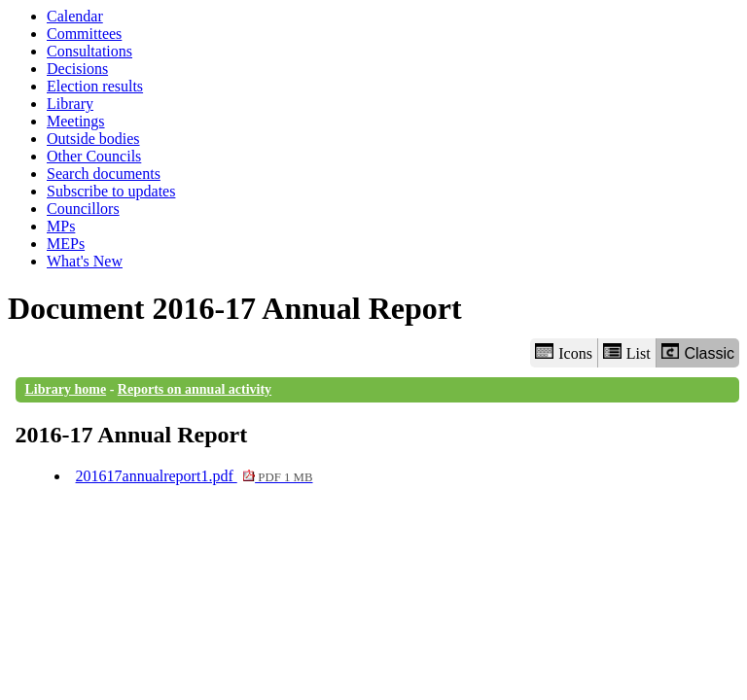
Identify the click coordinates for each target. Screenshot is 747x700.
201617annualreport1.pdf (195, 476)
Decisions (77, 69)
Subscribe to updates (111, 191)
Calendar (75, 16)
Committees (84, 34)
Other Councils (94, 156)
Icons (563, 352)
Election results (95, 86)
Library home (66, 389)
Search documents (104, 174)
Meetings (76, 121)
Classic (698, 352)
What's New (85, 261)
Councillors (83, 209)
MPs (61, 226)
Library (70, 104)
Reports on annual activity (195, 389)
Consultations (89, 51)
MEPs (66, 244)
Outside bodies (93, 139)
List (627, 352)
